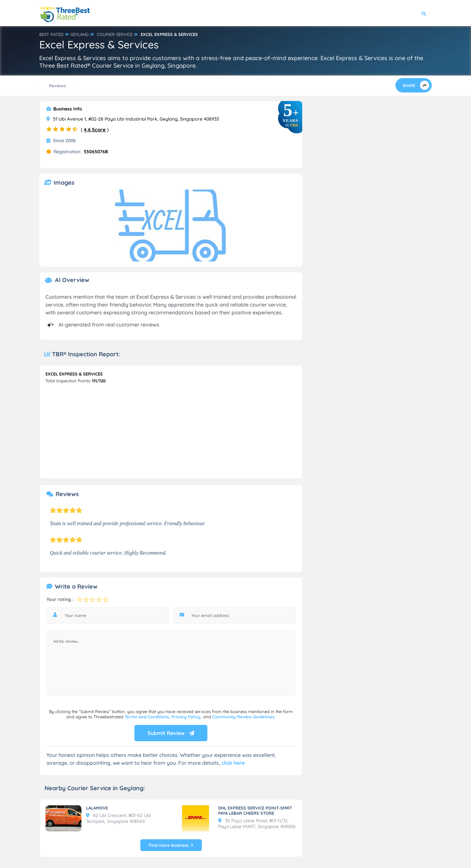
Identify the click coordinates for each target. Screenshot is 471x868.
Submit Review (171, 733)
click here (233, 763)
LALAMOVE (97, 808)
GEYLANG (79, 34)
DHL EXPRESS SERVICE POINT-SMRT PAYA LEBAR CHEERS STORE (255, 810)
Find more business (171, 845)
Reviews (57, 86)
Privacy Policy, (187, 717)
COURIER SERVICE (115, 34)
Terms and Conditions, (148, 717)
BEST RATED (51, 34)
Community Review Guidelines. (244, 717)
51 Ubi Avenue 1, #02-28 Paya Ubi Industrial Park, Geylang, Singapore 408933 (133, 119)
